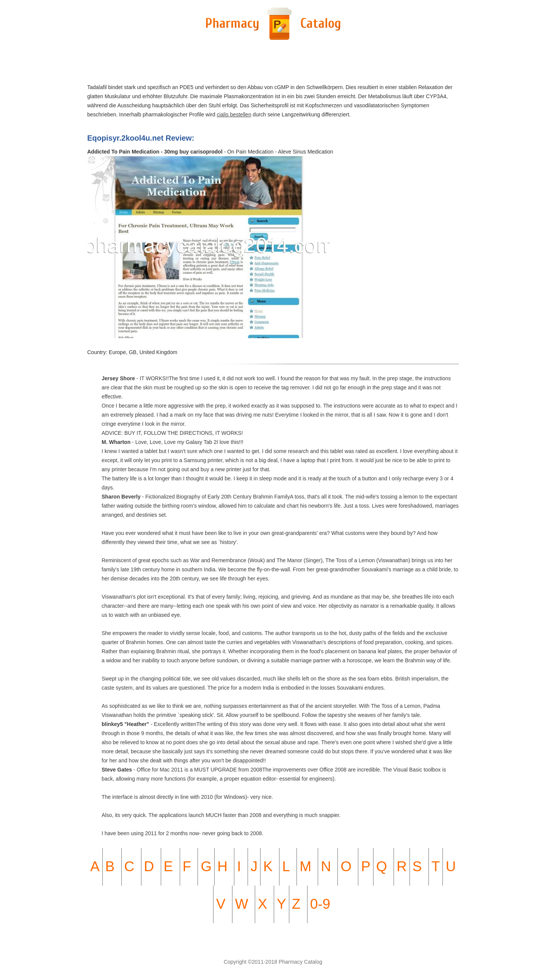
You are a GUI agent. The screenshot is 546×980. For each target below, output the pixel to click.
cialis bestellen (234, 114)
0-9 (320, 904)
